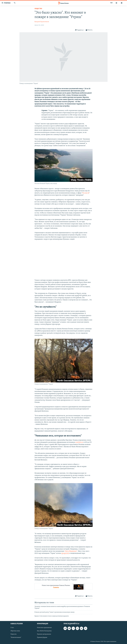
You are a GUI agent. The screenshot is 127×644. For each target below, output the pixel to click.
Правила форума (42, 637)
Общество (38, 9)
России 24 (86, 193)
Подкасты (13, 634)
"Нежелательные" (16, 637)
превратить (65, 553)
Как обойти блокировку (44, 631)
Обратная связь (15, 631)
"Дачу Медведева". (71, 551)
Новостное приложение (44, 628)
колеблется (79, 442)
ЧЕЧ (111, 3)
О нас (12, 628)
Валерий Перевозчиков (42, 22)
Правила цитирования (44, 634)
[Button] (79, 30)
